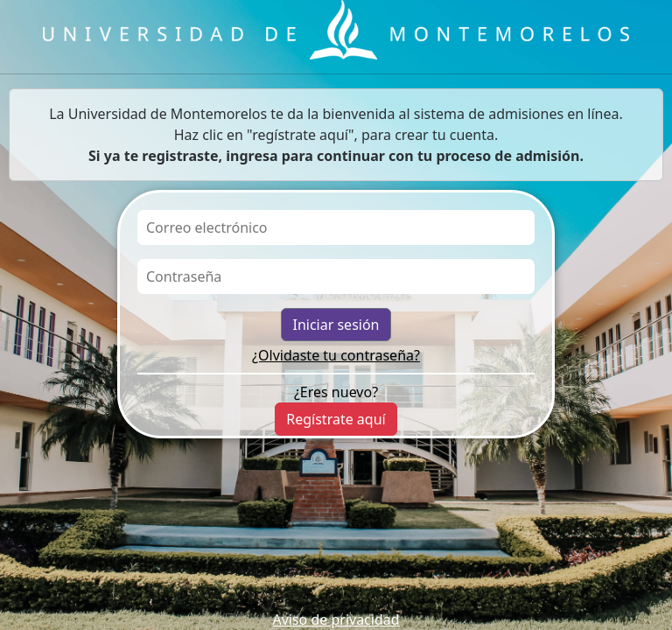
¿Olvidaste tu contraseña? (336, 355)
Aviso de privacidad (336, 619)
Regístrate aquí (336, 419)
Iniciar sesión (336, 325)
